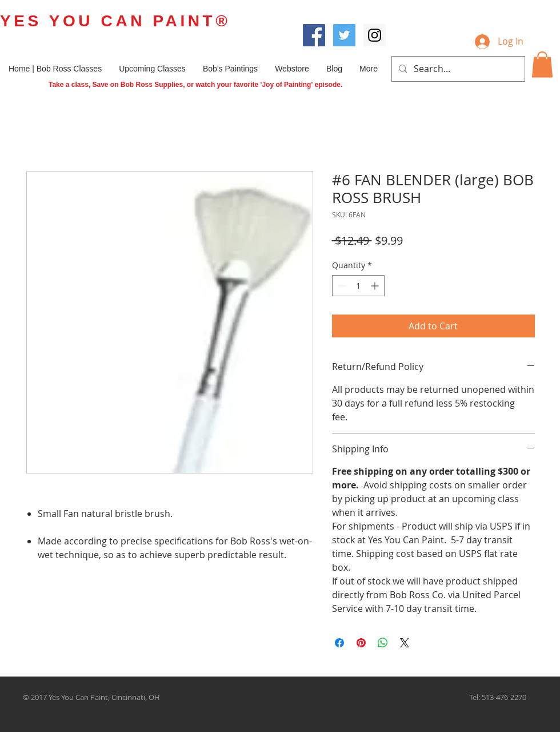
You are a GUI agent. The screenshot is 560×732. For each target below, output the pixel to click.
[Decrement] (341, 286)
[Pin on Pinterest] (361, 643)
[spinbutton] (358, 286)
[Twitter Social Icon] (344, 35)
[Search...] (457, 69)
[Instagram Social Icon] (375, 35)
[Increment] (376, 286)
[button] (542, 64)
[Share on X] (405, 643)
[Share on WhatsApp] (383, 643)
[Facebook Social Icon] (314, 35)
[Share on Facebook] (339, 643)
